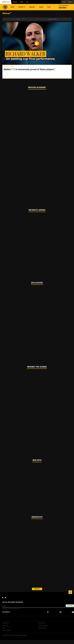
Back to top (70, 592)
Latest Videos (53, 19)
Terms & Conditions (43, 625)
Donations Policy (42, 628)
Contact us (5, 625)
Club (49, 7)
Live (18, 19)
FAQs (4, 628)
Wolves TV (22, 7)
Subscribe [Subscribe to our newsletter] (70, 606)
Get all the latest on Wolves (13, 602)
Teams (41, 7)
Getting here (6, 623)
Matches (32, 7)
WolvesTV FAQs (7, 631)
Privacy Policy (42, 623)
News (13, 7)
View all (38, 589)
